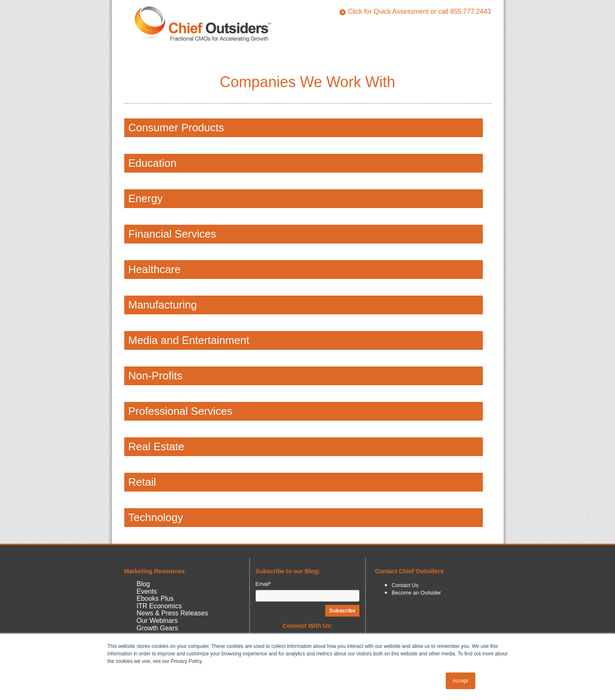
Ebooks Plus (155, 598)
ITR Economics (159, 606)
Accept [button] (461, 681)
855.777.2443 (471, 11)
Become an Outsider (416, 593)
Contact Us (405, 585)
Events (147, 591)
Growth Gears (158, 628)
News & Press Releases (173, 613)
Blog (143, 584)
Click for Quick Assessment (384, 11)
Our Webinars (157, 621)
